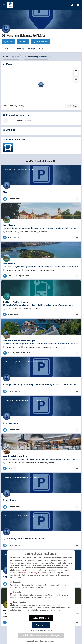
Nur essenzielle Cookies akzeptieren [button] (41, 630)
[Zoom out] (76, 74)
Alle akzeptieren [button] (41, 618)
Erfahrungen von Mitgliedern (29, 49)
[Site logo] (10, 5)
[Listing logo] (6, 29)
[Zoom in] (76, 70)
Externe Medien (19, 602)
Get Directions (72, 106)
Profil (6, 49)
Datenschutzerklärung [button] (42, 641)
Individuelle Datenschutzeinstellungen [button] (41, 635)
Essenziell (17, 582)
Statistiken (17, 592)
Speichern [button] (41, 625)
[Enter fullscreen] (76, 79)
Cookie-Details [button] (30, 641)
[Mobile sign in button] (72, 5)
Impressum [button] (53, 641)
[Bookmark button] (77, 199)
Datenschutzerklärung (29, 573)
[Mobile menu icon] (4, 5)
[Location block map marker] (41, 85)
